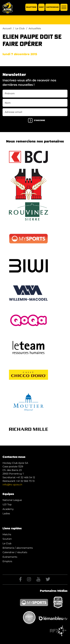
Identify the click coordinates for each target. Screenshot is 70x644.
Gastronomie (52, 7)
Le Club (20, 28)
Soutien (7, 539)
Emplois (7, 561)
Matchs (7, 534)
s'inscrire (37, 120)
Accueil (7, 28)
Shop (41, 7)
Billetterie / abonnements (18, 548)
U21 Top (7, 504)
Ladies (6, 513)
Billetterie (31, 7)
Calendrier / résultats (15, 552)
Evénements (10, 557)
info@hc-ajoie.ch (12, 485)
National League (12, 500)
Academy (8, 509)
